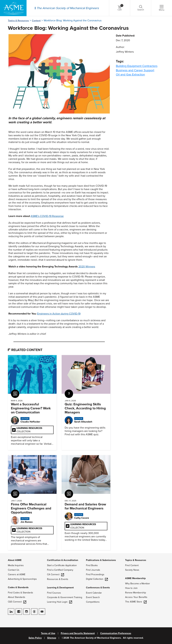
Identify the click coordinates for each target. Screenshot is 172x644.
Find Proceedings (95, 574)
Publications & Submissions (101, 560)
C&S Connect (17, 602)
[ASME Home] (13, 8)
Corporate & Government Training (65, 597)
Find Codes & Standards (20, 593)
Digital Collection (97, 579)
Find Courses (54, 593)
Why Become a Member (138, 584)
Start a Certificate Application (62, 565)
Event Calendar (94, 593)
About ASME (15, 560)
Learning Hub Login (60, 602)
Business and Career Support (135, 70)
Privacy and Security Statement (78, 633)
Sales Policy (35, 638)
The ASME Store (136, 602)
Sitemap (52, 638)
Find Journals (93, 570)
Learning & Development (60, 588)
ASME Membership (135, 578)
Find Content (132, 565)
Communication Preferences (116, 633)
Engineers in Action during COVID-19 (59, 314)
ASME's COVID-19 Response (47, 216)
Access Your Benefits (136, 597)
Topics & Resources (18, 21)
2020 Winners (87, 267)
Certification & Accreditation (63, 560)
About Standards (17, 597)
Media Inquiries (16, 565)
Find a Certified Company (60, 570)
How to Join (131, 588)
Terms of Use (48, 633)
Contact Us (14, 570)
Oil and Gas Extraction (130, 75)
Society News (132, 570)
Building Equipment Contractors (137, 66)
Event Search (93, 597)
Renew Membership (136, 593)
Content (36, 21)
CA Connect (56, 574)
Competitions (93, 602)
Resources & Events (58, 579)
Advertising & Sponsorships (22, 579)
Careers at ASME (17, 574)
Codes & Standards (18, 587)
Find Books (92, 565)
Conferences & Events (98, 588)
